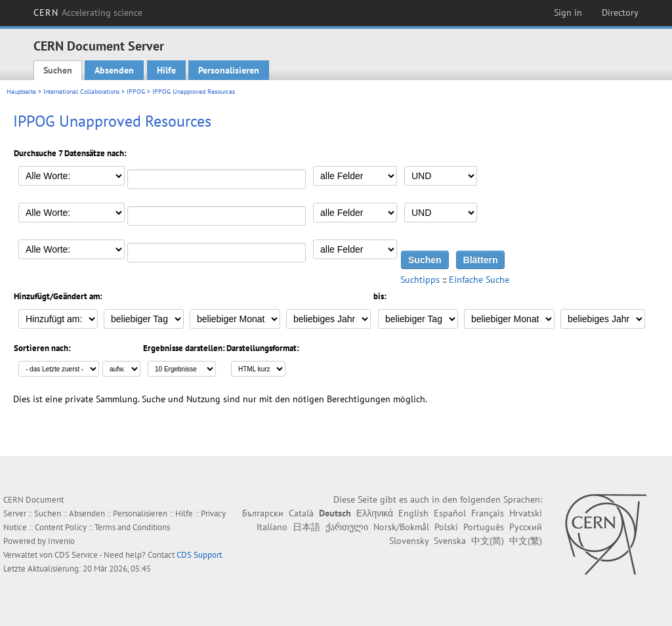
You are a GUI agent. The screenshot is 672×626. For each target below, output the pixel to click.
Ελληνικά (375, 513)
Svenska (450, 541)
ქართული (347, 527)
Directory (620, 12)
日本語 (306, 527)
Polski (446, 527)
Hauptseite (21, 92)
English (413, 513)
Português (484, 527)
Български (263, 513)
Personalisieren (229, 70)
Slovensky (409, 541)
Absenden (114, 70)
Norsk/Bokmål (401, 527)
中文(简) (488, 541)
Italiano (272, 527)
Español (450, 513)
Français (488, 513)
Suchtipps (420, 280)
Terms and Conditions (132, 527)
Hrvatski (526, 513)
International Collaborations (81, 92)
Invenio (61, 541)
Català (301, 513)
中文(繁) (526, 541)
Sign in (568, 12)
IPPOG (136, 92)
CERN (88, 12)
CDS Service (76, 555)
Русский (526, 527)
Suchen (58, 70)
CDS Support (199, 555)
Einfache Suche (479, 280)
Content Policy (61, 527)
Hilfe (166, 70)
